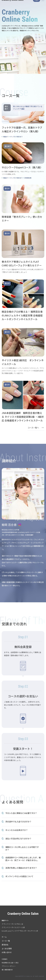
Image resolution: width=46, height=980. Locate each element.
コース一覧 (6, 941)
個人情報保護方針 (7, 970)
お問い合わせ (7, 952)
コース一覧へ (33, 428)
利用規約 (4, 959)
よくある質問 (7, 949)
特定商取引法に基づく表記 (10, 963)
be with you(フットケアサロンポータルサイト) (19, 931)
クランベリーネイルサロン (12, 924)
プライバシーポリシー (9, 966)
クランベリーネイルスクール (12, 927)
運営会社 (5, 945)
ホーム (4, 937)
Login (36, 4)
